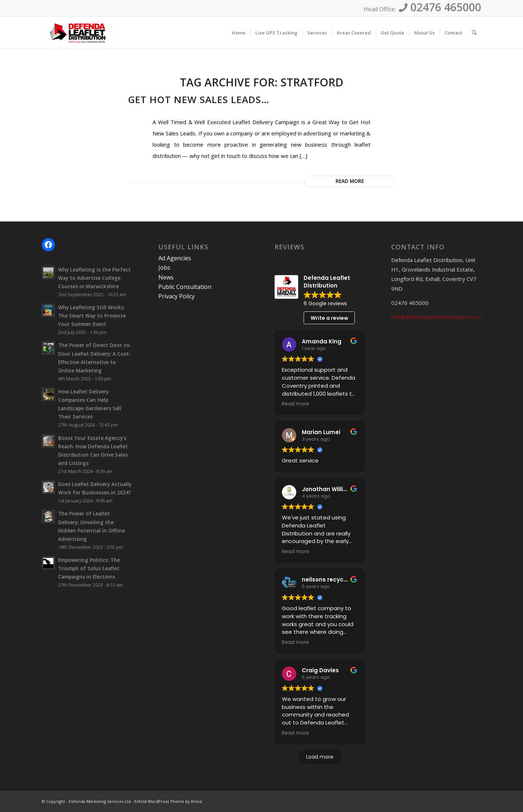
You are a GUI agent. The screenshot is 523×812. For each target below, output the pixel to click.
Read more (350, 181)
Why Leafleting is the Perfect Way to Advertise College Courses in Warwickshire (94, 278)
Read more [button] (295, 404)
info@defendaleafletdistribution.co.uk (437, 317)
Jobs (164, 268)
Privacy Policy (177, 296)
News (166, 277)
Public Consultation (185, 287)
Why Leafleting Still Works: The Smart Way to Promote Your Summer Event (92, 316)
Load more (320, 757)
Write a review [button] (329, 318)
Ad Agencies (175, 258)
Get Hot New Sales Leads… (199, 99)
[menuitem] (239, 33)
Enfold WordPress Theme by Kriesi (168, 801)
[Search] (474, 33)
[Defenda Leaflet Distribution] (79, 33)
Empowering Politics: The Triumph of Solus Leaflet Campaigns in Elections (89, 568)
